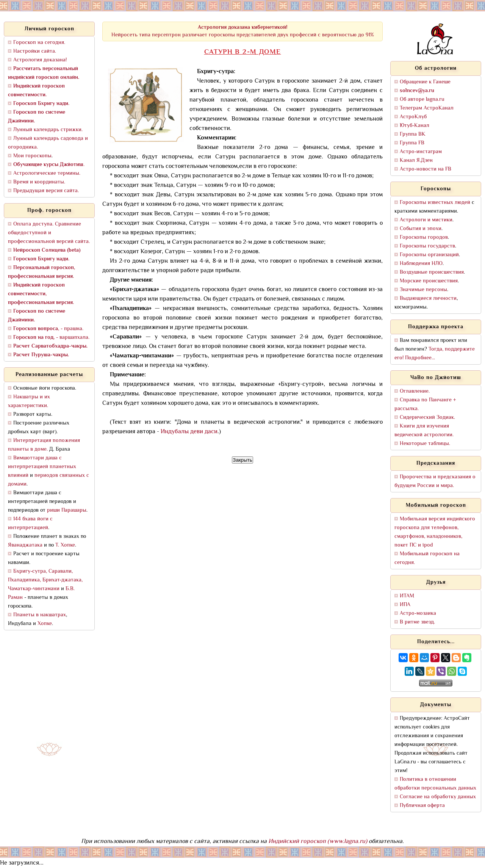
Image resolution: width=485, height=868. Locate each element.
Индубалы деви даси (189, 432)
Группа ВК (413, 134)
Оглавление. (415, 391)
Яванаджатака (25, 545)
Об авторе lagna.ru (422, 99)
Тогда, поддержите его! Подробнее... (435, 354)
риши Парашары (67, 510)
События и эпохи (421, 229)
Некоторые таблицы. (425, 444)
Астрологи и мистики (426, 220)
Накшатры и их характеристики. (29, 401)
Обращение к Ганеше (425, 82)
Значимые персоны (423, 290)
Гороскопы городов (424, 237)
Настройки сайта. (35, 51)
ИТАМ (407, 596)
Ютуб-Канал (415, 126)
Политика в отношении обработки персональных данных (435, 784)
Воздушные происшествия (432, 272)
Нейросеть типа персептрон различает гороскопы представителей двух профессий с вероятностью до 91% (243, 31)
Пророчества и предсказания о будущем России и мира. (435, 481)
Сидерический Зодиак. (427, 418)
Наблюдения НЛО (421, 264)
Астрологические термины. (47, 173)
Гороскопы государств (427, 246)
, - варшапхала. (51, 338)
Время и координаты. (39, 182)
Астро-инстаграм (421, 152)
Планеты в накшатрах (40, 615)
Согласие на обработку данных (438, 797)
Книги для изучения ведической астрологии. (424, 431)
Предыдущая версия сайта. (46, 191)
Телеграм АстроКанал (427, 108)
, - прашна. (48, 329)
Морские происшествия (429, 281)
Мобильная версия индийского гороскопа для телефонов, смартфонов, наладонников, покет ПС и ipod (435, 532)
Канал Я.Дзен (416, 161)
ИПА (405, 605)
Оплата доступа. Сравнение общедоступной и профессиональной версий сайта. (49, 233)
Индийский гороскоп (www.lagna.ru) (318, 842)
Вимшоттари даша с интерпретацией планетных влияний (42, 467)
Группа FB (412, 143)
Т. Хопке (65, 545)
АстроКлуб (413, 117)
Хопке (45, 624)
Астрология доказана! (40, 60)
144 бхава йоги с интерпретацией (30, 523)
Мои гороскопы (32, 156)
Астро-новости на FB (426, 169)
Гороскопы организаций (429, 255)
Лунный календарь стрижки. (48, 130)
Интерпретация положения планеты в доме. (44, 445)
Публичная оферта (422, 806)
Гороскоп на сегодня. (39, 43)
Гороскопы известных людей (435, 203)
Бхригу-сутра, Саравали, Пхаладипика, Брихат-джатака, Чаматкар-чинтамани (45, 580)
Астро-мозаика (418, 613)
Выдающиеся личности (428, 298)
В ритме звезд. (417, 622)
